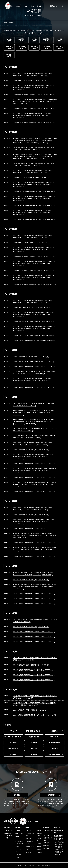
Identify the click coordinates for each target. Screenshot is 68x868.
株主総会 (55, 749)
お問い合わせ (54, 6)
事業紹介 (11, 6)
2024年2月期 (34, 40)
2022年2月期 (59, 40)
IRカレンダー (55, 737)
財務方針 (55, 731)
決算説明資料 (13, 749)
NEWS (26, 6)
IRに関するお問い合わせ (55, 755)
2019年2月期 (34, 48)
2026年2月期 (9, 40)
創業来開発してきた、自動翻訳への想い (9, 836)
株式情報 (34, 749)
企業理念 (18, 847)
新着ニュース (58, 828)
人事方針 (46, 846)
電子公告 (13, 743)
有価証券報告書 (55, 743)
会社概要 (18, 831)
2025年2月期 (21, 40)
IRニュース (13, 731)
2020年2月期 (21, 48)
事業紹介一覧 (8, 831)
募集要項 (46, 843)
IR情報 (32, 6)
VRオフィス (18, 857)
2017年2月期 (59, 48)
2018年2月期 (46, 48)
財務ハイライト (34, 737)
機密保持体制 (59, 836)
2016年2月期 (9, 55)
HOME (5, 23)
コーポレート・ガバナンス (13, 737)
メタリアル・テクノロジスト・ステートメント (19, 842)
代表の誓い (18, 854)
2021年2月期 (9, 48)
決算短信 (34, 743)
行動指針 (46, 849)
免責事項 (34, 755)
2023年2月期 (46, 40)
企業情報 (19, 6)
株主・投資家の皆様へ (34, 731)
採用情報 (39, 6)
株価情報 (13, 755)
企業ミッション (19, 834)
